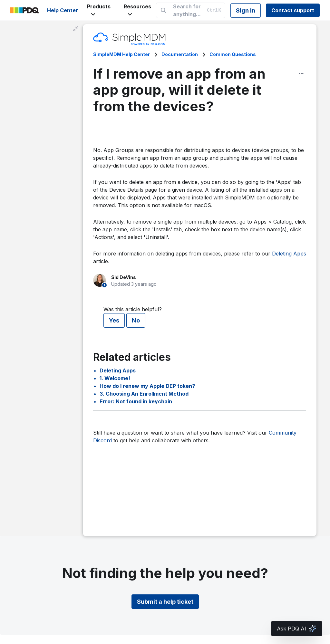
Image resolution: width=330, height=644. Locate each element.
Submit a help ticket (165, 602)
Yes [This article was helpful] (114, 320)
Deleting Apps (289, 254)
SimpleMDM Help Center (121, 54)
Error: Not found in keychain (136, 401)
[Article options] (301, 73)
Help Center (63, 10)
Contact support (293, 10)
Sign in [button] (246, 10)
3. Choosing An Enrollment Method (144, 394)
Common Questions (233, 54)
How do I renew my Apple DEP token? (147, 386)
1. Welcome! (115, 378)
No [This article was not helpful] (136, 320)
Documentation (180, 54)
